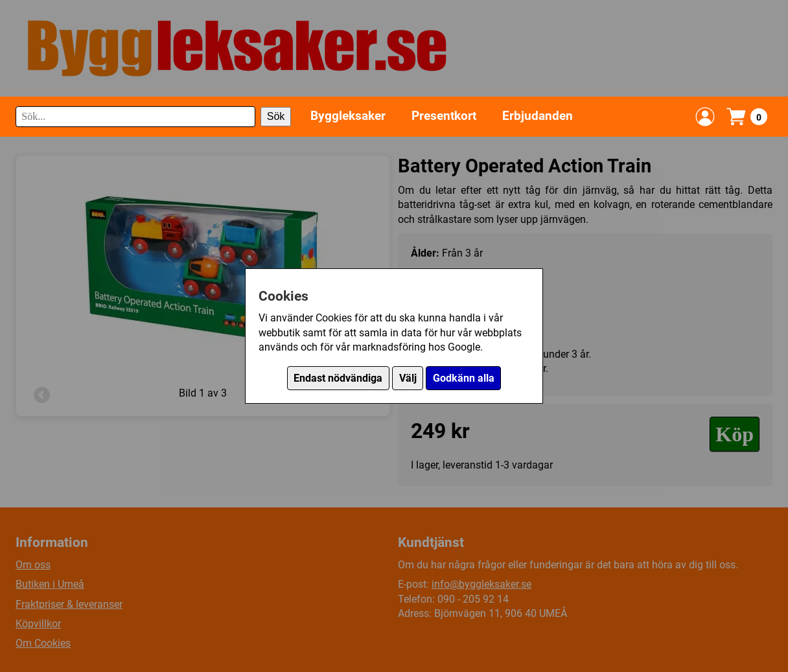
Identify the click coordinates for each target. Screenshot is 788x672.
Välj (408, 378)
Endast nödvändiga (338, 378)
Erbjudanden (538, 116)
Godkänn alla (464, 378)
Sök (276, 116)
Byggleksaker (348, 116)
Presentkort (444, 116)
